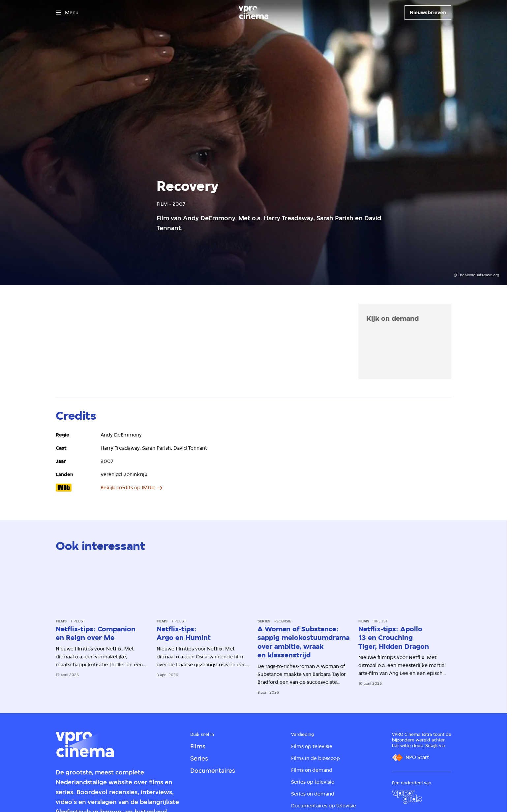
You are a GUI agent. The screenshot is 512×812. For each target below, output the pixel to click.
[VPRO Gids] (407, 797)
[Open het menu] (67, 13)
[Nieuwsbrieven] (428, 13)
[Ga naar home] (254, 13)
